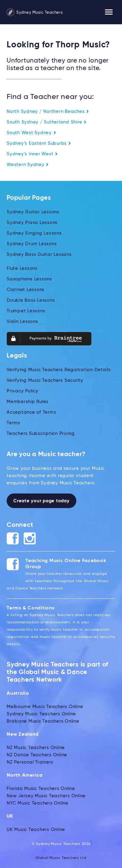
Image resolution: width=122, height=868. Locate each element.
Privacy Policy (23, 391)
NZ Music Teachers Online (36, 748)
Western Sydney (28, 165)
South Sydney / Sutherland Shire (47, 122)
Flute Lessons (22, 268)
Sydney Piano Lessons (32, 223)
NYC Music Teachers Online (38, 803)
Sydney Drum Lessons (32, 244)
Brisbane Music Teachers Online (43, 721)
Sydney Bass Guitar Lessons (39, 254)
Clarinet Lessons (26, 290)
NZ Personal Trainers (30, 762)
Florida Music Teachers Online (41, 789)
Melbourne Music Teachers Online (45, 707)
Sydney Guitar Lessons (33, 212)
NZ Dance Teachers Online (37, 755)
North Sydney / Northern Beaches (48, 112)
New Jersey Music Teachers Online (46, 796)
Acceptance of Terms (31, 412)
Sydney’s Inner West (32, 154)
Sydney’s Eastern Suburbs (39, 143)
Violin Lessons (22, 322)
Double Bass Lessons (31, 300)
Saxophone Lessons (29, 279)
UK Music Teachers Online (36, 830)
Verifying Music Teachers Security (45, 380)
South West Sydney (31, 133)
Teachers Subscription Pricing (41, 434)
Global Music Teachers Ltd (61, 858)
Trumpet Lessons (26, 311)
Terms (13, 423)
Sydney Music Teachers (35, 13)
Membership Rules (28, 402)
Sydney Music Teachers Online (41, 714)
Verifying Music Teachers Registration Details (59, 370)
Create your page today (41, 501)
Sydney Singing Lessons (34, 233)
